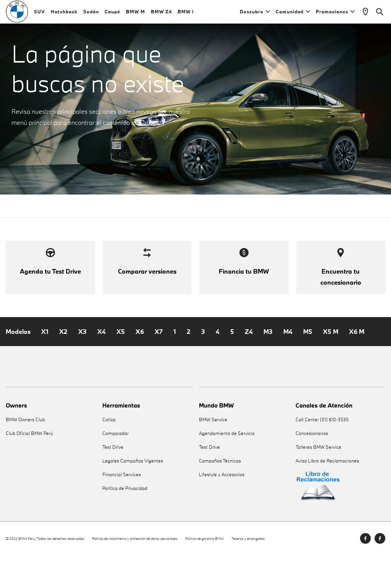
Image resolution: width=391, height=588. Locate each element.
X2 (63, 364)
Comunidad (293, 15)
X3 (82, 364)
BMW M (136, 15)
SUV (40, 15)
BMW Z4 (161, 15)
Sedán (91, 15)
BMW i (186, 15)
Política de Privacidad (125, 521)
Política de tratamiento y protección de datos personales (135, 571)
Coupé (112, 15)
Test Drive (113, 480)
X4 (102, 364)
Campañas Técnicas (220, 494)
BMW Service (213, 452)
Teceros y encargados (248, 571)
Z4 (249, 364)
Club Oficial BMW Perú (29, 466)
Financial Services (122, 507)
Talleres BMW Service (318, 480)
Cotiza (109, 452)
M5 (308, 364)
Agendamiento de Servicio (227, 466)
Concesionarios (312, 466)
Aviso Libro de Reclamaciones (327, 494)
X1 (45, 364)
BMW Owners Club (25, 452)
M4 (288, 364)
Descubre (255, 15)
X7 (159, 364)
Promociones (335, 15)
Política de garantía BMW (204, 571)
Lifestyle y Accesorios (222, 507)
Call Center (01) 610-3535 (322, 452)
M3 (268, 364)
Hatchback (64, 15)
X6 (140, 364)
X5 (121, 364)
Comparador (116, 466)
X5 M (331, 364)
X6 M (357, 364)
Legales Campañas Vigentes (133, 494)
